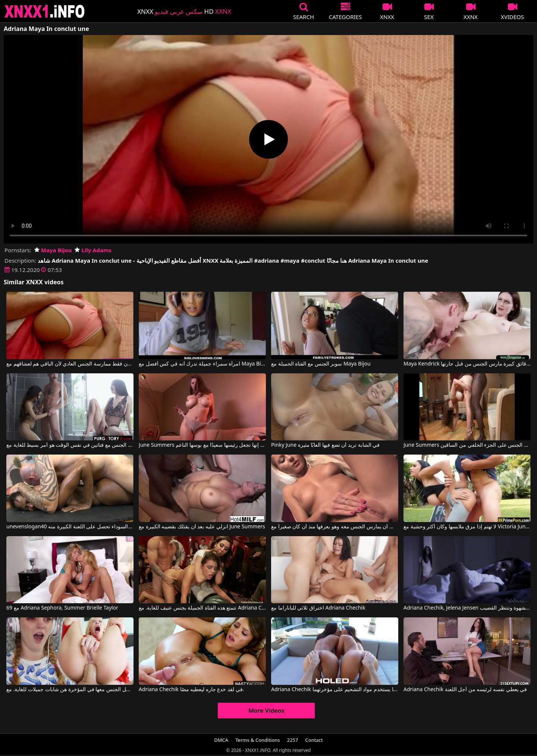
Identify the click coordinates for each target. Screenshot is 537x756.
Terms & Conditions (257, 740)
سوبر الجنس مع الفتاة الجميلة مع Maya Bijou (321, 364)
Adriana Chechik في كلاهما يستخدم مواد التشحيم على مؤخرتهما (335, 690)
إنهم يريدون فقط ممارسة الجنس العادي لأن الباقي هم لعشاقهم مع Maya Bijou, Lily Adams (70, 364)
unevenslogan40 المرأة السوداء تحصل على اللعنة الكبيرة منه (70, 527)
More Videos (266, 711)
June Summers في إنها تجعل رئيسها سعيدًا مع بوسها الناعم (202, 445)
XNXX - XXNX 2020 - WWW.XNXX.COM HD (45, 11)
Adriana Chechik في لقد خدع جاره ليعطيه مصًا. (191, 690)
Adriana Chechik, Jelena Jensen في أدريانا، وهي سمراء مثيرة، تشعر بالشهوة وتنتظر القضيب (467, 608)
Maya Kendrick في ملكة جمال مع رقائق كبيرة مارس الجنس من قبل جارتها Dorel (467, 364)
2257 (293, 740)
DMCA (221, 740)
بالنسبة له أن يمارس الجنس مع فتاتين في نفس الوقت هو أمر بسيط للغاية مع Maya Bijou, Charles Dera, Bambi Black (70, 445)
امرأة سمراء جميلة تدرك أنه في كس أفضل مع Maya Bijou (202, 364)
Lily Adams (93, 250)
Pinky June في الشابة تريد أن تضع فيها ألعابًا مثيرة (325, 445)
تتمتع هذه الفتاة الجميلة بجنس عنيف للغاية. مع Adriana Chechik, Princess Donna (202, 608)
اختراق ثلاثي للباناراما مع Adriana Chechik (318, 608)
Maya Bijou (53, 250)
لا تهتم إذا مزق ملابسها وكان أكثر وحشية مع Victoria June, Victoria (467, 527)
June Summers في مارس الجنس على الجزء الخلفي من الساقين (467, 445)
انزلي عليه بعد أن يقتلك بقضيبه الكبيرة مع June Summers (202, 527)
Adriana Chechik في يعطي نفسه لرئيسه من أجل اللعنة (465, 690)
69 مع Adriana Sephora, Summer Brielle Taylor (62, 608)
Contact (314, 740)
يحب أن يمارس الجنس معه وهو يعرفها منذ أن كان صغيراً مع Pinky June (335, 527)
